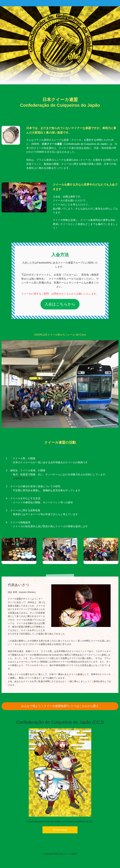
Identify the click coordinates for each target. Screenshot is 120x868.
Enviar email (60, 830)
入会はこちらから (60, 304)
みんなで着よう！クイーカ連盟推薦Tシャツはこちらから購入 (60, 706)
